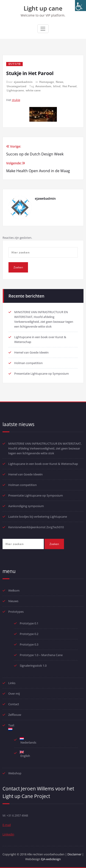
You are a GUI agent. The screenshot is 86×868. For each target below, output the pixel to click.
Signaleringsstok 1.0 (33, 666)
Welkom (14, 590)
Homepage (47, 82)
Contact (14, 704)
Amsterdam (43, 86)
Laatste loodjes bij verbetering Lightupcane (38, 517)
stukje (16, 100)
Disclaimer (74, 854)
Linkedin (8, 834)
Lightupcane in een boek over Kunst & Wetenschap (43, 464)
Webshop (15, 773)
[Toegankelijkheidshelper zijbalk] (80, 6)
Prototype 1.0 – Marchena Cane (41, 655)
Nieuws (13, 601)
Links (12, 683)
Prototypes (16, 612)
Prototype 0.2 (29, 634)
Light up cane (43, 8)
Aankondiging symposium (26, 506)
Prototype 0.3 (29, 644)
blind (57, 86)
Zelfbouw (15, 715)
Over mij (14, 694)
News (60, 82)
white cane (33, 90)
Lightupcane (15, 90)
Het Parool (69, 86)
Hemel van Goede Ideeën (31, 352)
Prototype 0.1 (29, 623)
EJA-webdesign (51, 859)
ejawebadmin (23, 82)
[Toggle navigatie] (43, 29)
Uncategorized (17, 86)
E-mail (7, 825)
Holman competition (28, 363)
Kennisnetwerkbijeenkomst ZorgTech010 (36, 527)
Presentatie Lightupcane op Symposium (42, 374)
